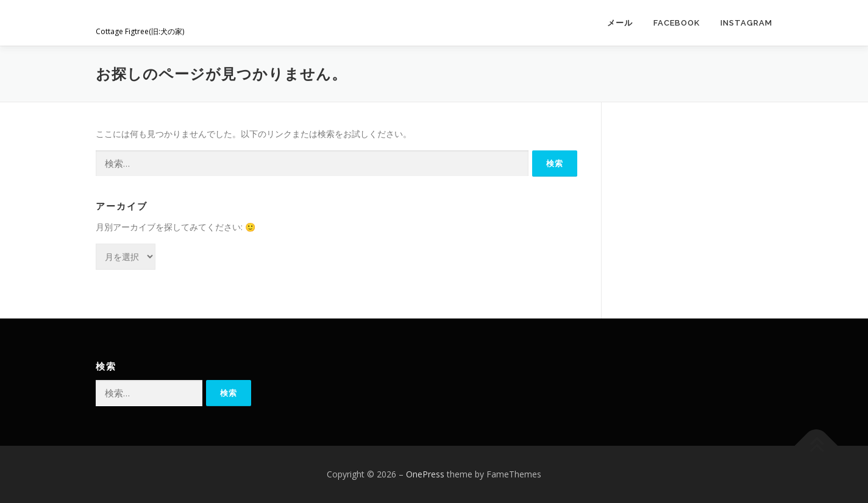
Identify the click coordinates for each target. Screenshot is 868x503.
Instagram (746, 23)
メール (620, 23)
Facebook (677, 23)
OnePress (425, 474)
